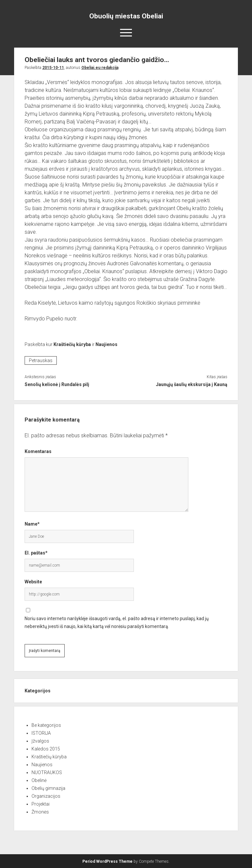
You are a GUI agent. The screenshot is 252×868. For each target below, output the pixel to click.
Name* (32, 524)
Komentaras (38, 451)
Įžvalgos (40, 741)
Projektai (41, 804)
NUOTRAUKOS (47, 772)
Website (33, 582)
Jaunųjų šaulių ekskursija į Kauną (192, 384)
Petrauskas (41, 360)
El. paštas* (36, 553)
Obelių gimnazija (48, 788)
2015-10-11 (53, 68)
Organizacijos (46, 796)
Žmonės (40, 812)
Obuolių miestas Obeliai (126, 16)
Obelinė (39, 780)
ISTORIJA (41, 733)
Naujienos (106, 344)
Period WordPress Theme (107, 861)
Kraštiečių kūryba (72, 344)
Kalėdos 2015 (46, 749)
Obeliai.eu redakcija (100, 68)
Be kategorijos (46, 725)
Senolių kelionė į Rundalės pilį (57, 384)
